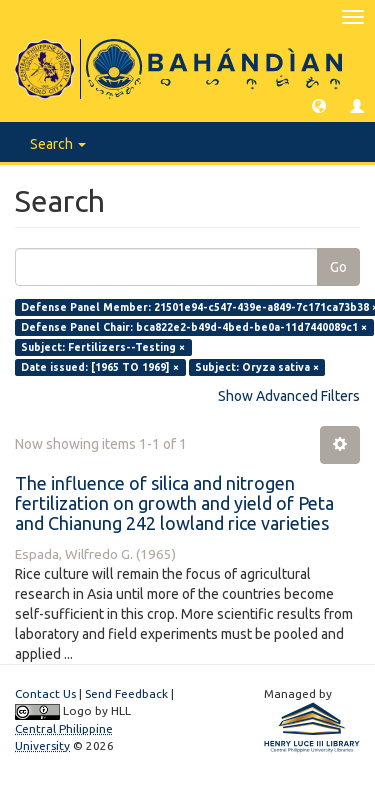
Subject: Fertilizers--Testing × (103, 347)
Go (338, 267)
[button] (319, 105)
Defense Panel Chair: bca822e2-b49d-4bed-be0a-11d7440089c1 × (194, 327)
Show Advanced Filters (289, 396)
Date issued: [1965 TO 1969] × (100, 367)
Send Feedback (126, 693)
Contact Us (45, 693)
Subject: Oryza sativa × (257, 367)
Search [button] (58, 144)
